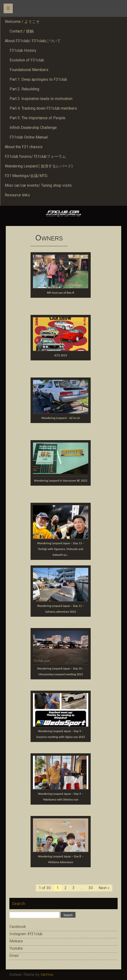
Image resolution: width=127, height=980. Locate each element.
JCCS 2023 (60, 355)
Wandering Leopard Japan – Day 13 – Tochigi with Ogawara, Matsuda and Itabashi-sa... (61, 549)
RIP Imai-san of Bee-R (61, 293)
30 (91, 888)
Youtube (16, 948)
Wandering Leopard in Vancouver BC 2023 (60, 480)
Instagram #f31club (26, 934)
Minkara (16, 941)
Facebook (18, 927)
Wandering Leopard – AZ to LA (61, 418)
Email (14, 956)
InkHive (47, 975)
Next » (104, 888)
